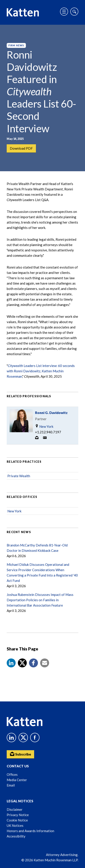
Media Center (17, 780)
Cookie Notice (17, 820)
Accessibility (16, 836)
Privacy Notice (18, 815)
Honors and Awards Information (30, 831)
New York (44, 426)
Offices (12, 774)
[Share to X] (22, 663)
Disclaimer (15, 809)
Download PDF (21, 148)
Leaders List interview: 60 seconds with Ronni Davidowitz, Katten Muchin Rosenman (41, 371)
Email (11, 785)
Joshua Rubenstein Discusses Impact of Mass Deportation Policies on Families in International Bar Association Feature (40, 600)
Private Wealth (19, 476)
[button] (11, 663)
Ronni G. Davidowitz (51, 413)
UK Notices (15, 825)
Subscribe (20, 754)
